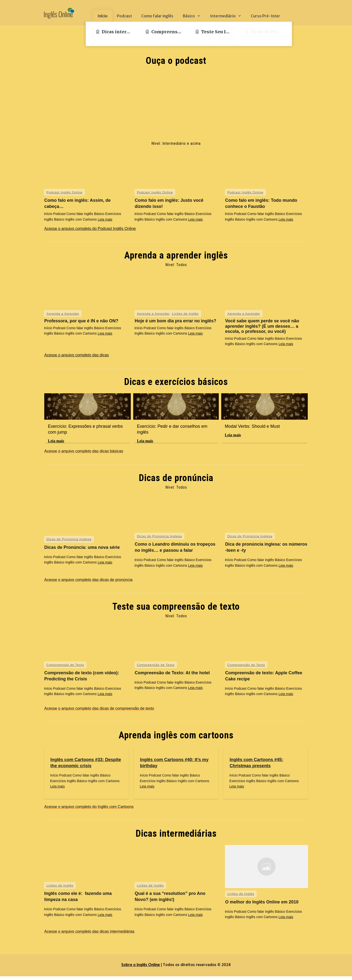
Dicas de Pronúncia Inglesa (69, 543)
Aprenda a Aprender (63, 314)
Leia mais (105, 219)
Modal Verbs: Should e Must (252, 426)
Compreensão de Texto (65, 669)
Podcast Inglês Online (64, 192)
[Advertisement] (176, 104)
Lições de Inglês (185, 314)
